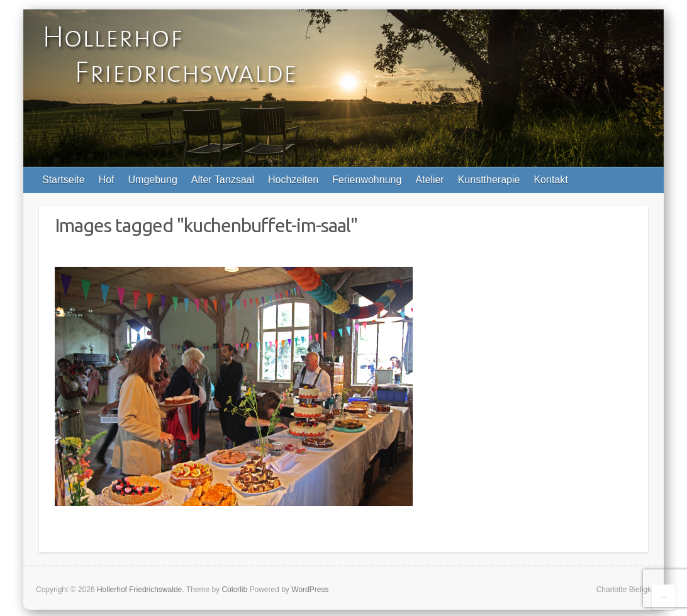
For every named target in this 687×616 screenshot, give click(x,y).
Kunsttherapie (489, 180)
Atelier (429, 180)
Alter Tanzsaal (223, 180)
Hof (107, 180)
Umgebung (153, 180)
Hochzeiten (293, 180)
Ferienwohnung (367, 180)
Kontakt (550, 180)
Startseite (64, 180)
